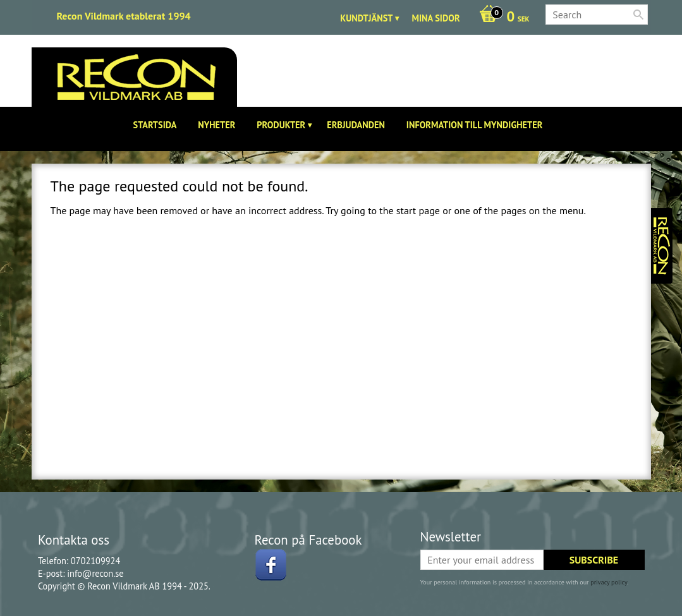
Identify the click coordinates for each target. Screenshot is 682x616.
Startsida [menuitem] (155, 125)
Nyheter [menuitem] (216, 125)
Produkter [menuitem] (281, 125)
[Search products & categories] (597, 15)
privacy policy (609, 582)
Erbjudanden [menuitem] (356, 125)
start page (418, 210)
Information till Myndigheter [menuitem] (475, 125)
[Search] (638, 15)
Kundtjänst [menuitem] (366, 18)
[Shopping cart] (501, 18)
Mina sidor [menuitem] (435, 18)
